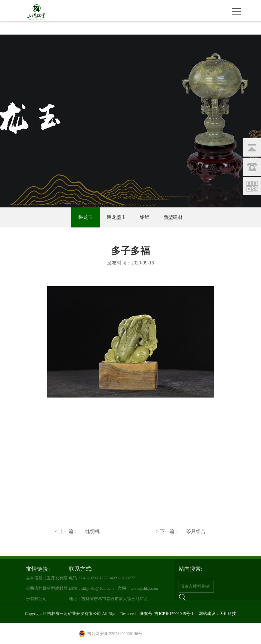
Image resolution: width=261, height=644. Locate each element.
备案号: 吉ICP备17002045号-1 (167, 614)
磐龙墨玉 (116, 217)
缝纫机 (77, 532)
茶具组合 (181, 532)
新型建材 (173, 217)
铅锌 (145, 217)
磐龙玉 (85, 217)
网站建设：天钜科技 (217, 614)
